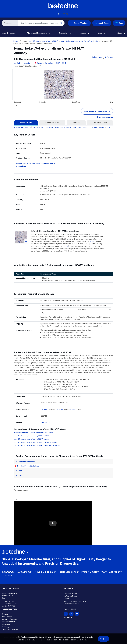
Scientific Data (38, 127)
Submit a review (23, 63)
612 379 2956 (10, 601)
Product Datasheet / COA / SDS (51, 63)
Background (77, 127)
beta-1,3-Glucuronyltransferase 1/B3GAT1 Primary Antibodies (36, 442)
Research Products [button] (10, 33)
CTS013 (66, 246)
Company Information (9, 619)
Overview (5, 614)
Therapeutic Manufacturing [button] (39, 33)
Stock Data (6, 624)
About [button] (121, 33)
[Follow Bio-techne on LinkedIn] (66, 614)
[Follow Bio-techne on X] (71, 614)
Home (16, 41)
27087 (44, 410)
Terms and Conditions (71, 604)
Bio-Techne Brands (70, 596)
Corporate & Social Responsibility (76, 601)
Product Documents (90, 127)
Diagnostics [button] (65, 33)
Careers (66, 599)
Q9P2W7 (44, 423)
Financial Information (9, 622)
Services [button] (84, 33)
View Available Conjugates (95, 111)
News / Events (7, 617)
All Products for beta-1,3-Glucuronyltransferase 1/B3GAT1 (35, 433)
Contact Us (68, 618)
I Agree (103, 639)
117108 (72, 410)
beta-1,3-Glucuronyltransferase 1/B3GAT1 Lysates (32, 439)
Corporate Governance (10, 629)
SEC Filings (5, 627)
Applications (49, 127)
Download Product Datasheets (28, 466)
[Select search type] (9, 23)
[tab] (26, 123)
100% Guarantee (106, 117)
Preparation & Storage (63, 127)
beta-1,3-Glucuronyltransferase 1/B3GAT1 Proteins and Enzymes (37, 445)
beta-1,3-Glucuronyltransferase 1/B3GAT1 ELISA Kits (33, 436)
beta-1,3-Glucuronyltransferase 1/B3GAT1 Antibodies (80, 41)
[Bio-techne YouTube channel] (77, 614)
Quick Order (102, 23)
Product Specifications (22, 127)
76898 (58, 410)
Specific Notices (105, 127)
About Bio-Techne (70, 593)
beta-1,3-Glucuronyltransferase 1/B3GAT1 (44, 41)
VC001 (92, 241)
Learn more (81, 640)
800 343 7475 (13, 604)
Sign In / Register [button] (79, 23)
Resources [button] (103, 33)
